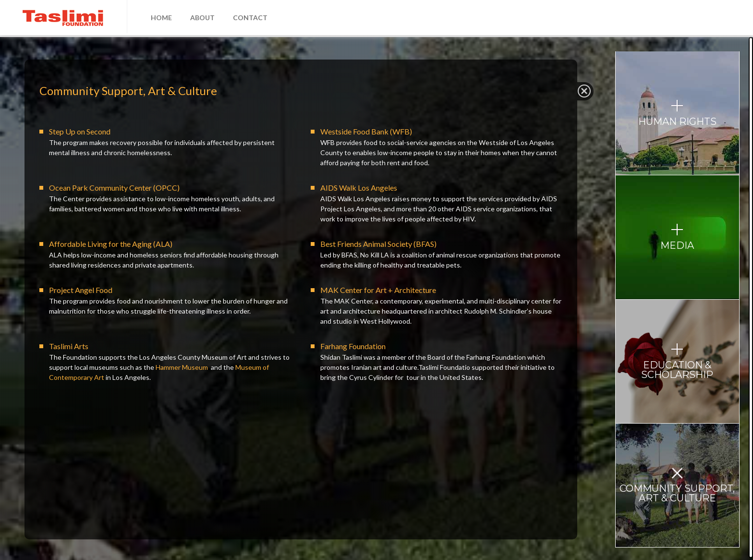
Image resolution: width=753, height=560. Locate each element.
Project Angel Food (81, 290)
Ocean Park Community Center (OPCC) (114, 188)
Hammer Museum (182, 367)
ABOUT (202, 18)
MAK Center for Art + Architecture (378, 290)
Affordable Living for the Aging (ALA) (111, 244)
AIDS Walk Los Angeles (359, 188)
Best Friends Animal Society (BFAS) (378, 244)
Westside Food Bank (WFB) (366, 131)
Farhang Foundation (353, 346)
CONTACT (250, 18)
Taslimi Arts (69, 346)
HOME (161, 18)
